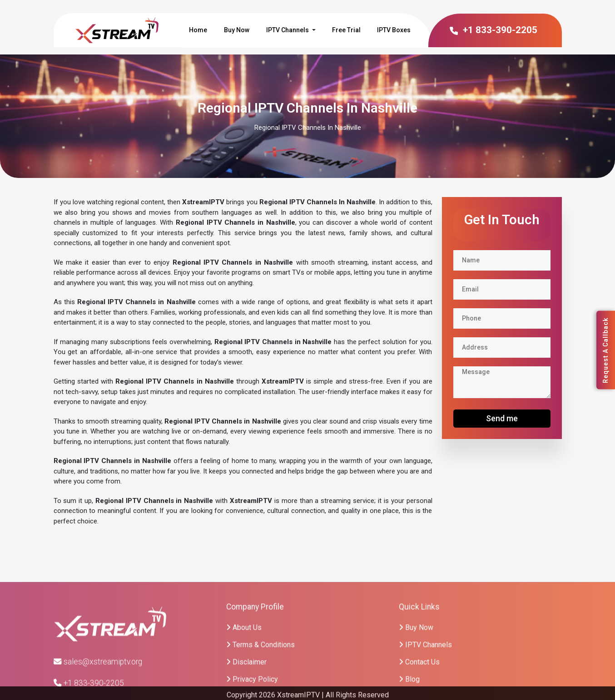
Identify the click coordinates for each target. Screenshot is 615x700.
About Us (244, 681)
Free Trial (346, 30)
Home (198, 30)
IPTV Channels (288, 30)
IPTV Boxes (394, 30)
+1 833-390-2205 (493, 30)
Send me (502, 418)
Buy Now (237, 30)
